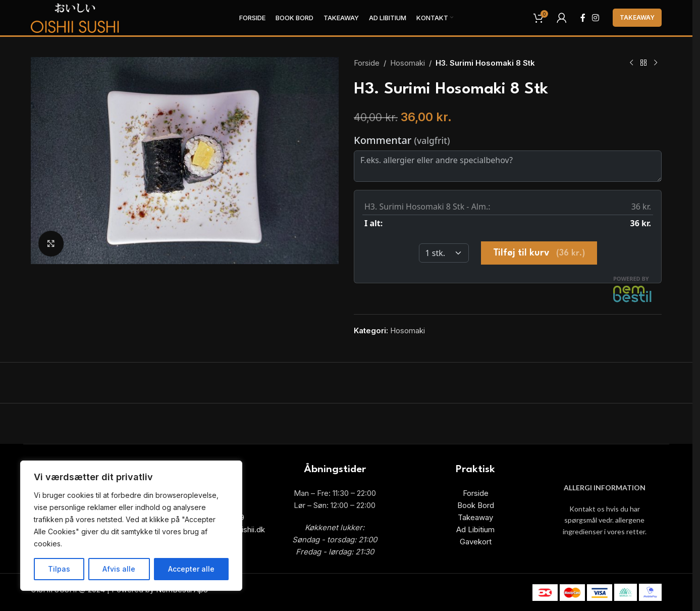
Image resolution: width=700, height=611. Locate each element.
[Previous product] (631, 63)
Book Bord (476, 505)
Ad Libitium (475, 529)
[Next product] (656, 63)
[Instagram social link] (596, 18)
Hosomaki (408, 63)
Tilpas (59, 569)
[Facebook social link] (583, 18)
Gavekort (476, 542)
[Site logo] (75, 17)
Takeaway (637, 17)
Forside (367, 63)
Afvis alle (119, 569)
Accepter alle (191, 569)
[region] (131, 526)
